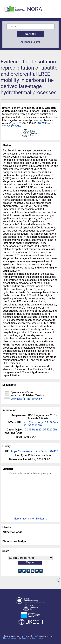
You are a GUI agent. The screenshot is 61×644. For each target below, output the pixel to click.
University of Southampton (32, 638)
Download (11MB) (21, 399)
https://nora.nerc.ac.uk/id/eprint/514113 (35, 451)
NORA (35, 9)
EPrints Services (10, 638)
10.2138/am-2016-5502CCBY (40, 430)
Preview (38, 399)
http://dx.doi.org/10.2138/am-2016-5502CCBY (41, 424)
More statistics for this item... (30, 519)
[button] (58, 580)
